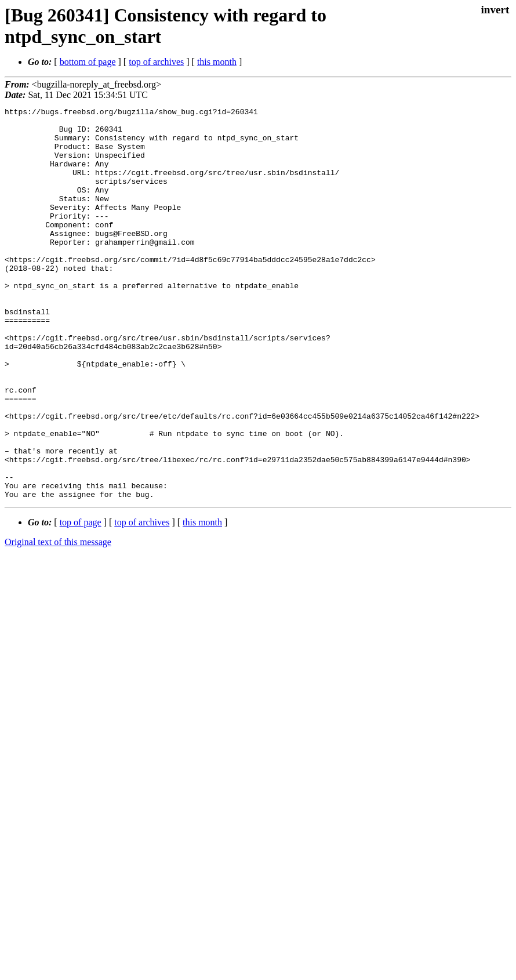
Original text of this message (58, 620)
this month (217, 62)
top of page (81, 600)
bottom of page (88, 62)
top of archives (156, 62)
